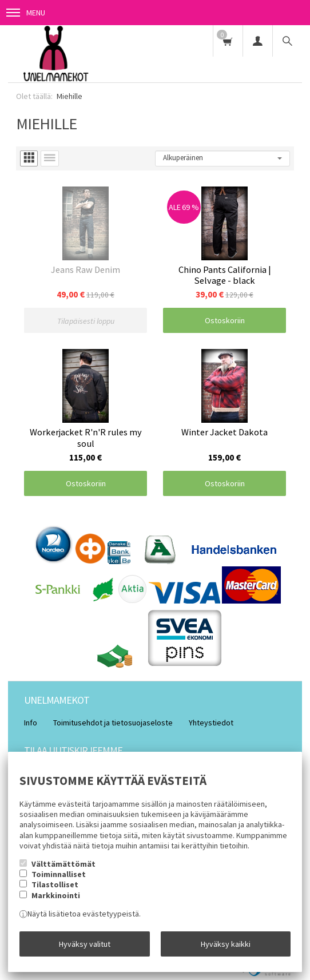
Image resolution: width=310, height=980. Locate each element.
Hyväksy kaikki (226, 944)
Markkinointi (56, 895)
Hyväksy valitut (85, 944)
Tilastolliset (55, 884)
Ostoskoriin (225, 320)
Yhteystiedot (211, 723)
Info (31, 723)
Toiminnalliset (59, 874)
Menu (26, 13)
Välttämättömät (63, 864)
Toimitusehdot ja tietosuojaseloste (113, 723)
